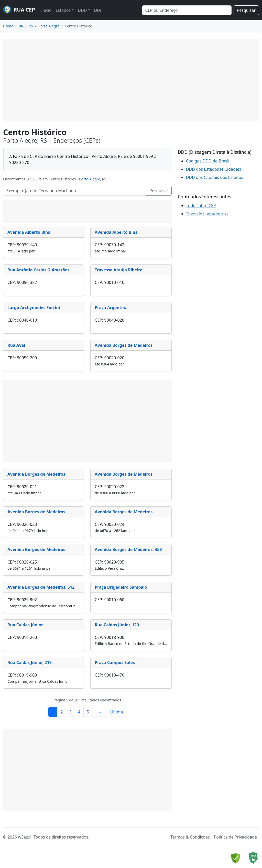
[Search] (187, 10)
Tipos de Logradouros (207, 214)
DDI (98, 10)
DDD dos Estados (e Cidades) (214, 169)
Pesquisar (246, 10)
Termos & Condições (190, 837)
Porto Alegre (90, 179)
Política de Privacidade (235, 837)
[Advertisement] (131, 80)
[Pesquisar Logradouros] (75, 191)
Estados (63, 10)
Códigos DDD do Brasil (208, 161)
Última (117, 712)
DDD (82, 10)
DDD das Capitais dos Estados (215, 177)
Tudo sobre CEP (201, 206)
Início (46, 10)
